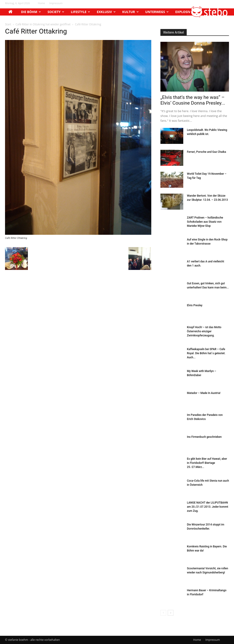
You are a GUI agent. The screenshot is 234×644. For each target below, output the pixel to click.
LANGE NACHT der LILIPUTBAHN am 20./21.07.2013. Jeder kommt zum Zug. (208, 507)
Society (56, 12)
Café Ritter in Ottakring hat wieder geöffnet (43, 24)
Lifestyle (80, 12)
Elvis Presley (195, 305)
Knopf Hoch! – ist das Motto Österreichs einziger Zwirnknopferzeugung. (204, 331)
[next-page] (171, 613)
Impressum (56, 3)
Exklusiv (106, 12)
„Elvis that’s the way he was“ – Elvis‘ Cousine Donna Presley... (193, 100)
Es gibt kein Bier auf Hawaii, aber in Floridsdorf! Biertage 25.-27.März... (207, 463)
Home (41, 3)
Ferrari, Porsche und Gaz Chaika (206, 152)
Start (8, 24)
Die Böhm (31, 12)
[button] (210, 16)
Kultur (130, 12)
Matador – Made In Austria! (204, 393)
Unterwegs (157, 12)
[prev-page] (163, 613)
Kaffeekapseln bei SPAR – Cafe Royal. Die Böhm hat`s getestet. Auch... (206, 353)
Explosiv (185, 12)
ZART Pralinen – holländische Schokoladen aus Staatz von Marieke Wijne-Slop (205, 222)
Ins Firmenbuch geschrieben (204, 437)
